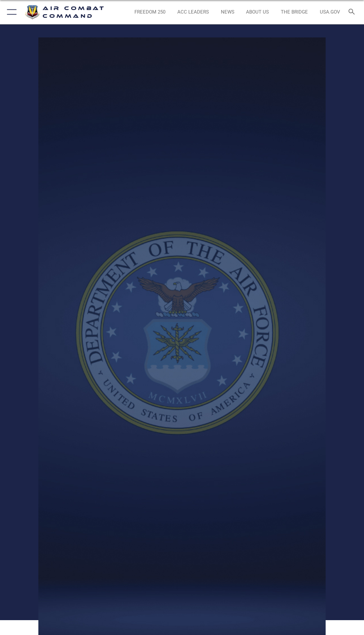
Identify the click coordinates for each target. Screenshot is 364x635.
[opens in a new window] (330, 12)
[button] (10, 12)
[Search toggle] (353, 12)
